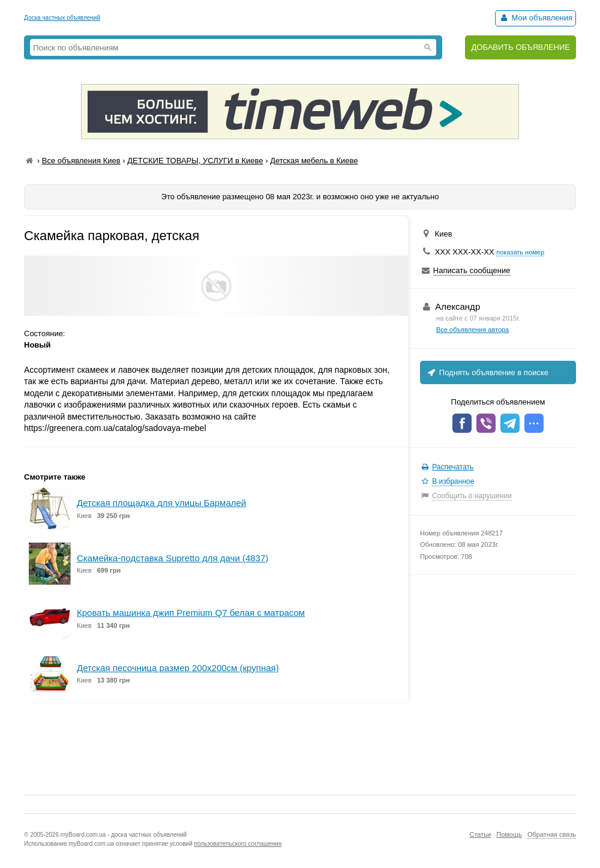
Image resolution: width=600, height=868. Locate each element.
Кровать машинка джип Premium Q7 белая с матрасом (191, 613)
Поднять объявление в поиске (487, 372)
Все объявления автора (472, 330)
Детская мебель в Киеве (314, 161)
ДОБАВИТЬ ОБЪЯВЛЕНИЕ (520, 47)
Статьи (480, 834)
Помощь (509, 834)
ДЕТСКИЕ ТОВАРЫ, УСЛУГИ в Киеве (195, 161)
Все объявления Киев (81, 161)
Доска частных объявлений (62, 18)
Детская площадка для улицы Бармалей (161, 503)
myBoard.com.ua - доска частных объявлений (124, 835)
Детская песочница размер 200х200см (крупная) (178, 668)
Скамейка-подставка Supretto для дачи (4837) (172, 558)
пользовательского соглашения (238, 844)
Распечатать (453, 467)
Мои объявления (535, 18)
